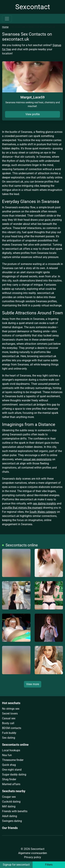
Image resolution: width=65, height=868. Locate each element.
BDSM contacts (12, 728)
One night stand (12, 770)
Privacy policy (33, 857)
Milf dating (9, 806)
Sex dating (9, 738)
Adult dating (10, 816)
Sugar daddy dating (14, 774)
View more (33, 684)
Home (5, 27)
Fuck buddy (9, 733)
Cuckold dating (11, 802)
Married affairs (11, 784)
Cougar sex (9, 797)
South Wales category (43, 512)
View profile (33, 114)
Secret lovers (10, 714)
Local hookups (11, 750)
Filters (49, 865)
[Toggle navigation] (7, 19)
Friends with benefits (15, 811)
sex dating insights (44, 504)
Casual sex (9, 718)
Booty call (8, 723)
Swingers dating (12, 821)
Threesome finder (13, 760)
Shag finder (9, 779)
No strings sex (11, 709)
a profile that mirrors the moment (22, 508)
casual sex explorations (37, 459)
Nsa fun (7, 755)
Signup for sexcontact (16, 865)
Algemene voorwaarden (33, 853)
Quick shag (9, 765)
